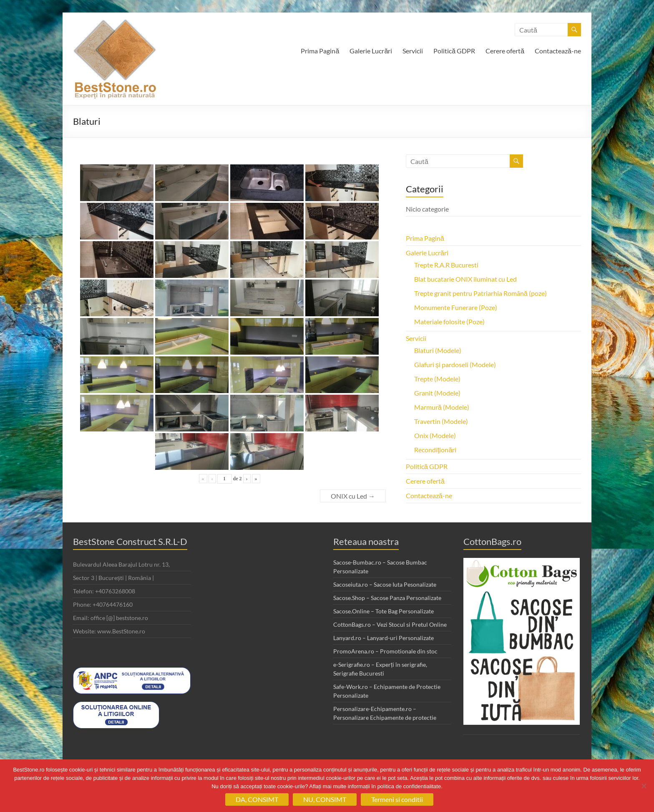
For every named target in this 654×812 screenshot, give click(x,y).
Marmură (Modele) (442, 407)
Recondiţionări (435, 450)
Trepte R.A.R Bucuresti (446, 265)
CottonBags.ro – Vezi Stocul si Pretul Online (390, 624)
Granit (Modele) (437, 393)
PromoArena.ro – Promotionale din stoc (385, 651)
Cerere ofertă (505, 51)
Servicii (413, 51)
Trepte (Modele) (437, 379)
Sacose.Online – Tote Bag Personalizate (384, 611)
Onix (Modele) (435, 435)
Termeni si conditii (397, 799)
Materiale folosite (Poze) (449, 322)
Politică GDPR (454, 51)
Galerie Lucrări (371, 51)
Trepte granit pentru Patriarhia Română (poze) (480, 293)
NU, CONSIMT (325, 799)
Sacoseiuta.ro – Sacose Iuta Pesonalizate (385, 584)
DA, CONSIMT (257, 799)
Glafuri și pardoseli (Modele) (455, 364)
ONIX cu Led (353, 496)
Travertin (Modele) (441, 421)
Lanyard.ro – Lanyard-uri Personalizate (384, 638)
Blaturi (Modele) (438, 350)
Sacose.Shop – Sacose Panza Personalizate (387, 598)
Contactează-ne (558, 51)
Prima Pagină (320, 51)
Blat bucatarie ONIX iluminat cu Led (465, 279)
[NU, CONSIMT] (644, 786)
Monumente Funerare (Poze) (456, 307)
